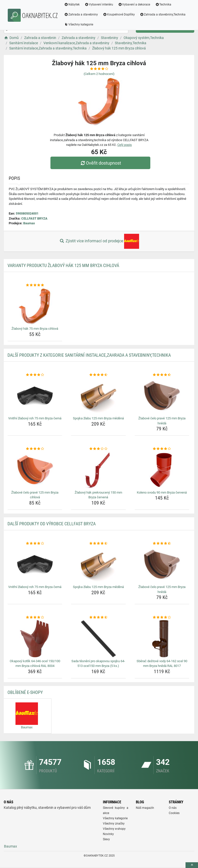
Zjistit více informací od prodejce (99, 241)
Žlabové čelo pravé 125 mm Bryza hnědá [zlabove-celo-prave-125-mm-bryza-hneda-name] (162, 421)
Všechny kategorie (79, 24)
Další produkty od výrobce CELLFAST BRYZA (52, 524)
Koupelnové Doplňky (119, 14)
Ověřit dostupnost (100, 163)
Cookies (174, 813)
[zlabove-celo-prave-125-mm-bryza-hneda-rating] (162, 375)
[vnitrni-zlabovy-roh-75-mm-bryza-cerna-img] (35, 396)
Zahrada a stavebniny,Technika (163, 14)
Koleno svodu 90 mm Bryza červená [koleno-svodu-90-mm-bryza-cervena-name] (162, 492)
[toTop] (192, 865)
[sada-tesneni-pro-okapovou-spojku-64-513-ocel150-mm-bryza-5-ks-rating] (98, 617)
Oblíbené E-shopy (25, 692)
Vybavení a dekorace (134, 4)
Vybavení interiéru (99, 4)
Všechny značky (114, 824)
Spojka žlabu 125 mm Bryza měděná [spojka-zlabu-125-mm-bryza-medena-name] (98, 418)
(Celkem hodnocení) (99, 74)
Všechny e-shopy (114, 829)
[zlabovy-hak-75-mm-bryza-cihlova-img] (35, 306)
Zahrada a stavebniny (81, 14)
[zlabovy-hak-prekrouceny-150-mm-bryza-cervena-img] (98, 470)
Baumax (29, 223)
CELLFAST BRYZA (34, 218)
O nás (173, 808)
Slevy (106, 839)
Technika (163, 4)
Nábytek (72, 4)
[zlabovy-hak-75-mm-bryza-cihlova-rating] (35, 285)
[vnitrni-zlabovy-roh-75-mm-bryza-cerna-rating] (35, 375)
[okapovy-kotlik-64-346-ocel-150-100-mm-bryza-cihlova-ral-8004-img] (35, 639)
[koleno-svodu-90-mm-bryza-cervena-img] (162, 470)
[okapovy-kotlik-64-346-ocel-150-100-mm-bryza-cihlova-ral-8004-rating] (35, 617)
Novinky (108, 834)
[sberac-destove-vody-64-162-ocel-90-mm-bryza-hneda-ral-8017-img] (162, 639)
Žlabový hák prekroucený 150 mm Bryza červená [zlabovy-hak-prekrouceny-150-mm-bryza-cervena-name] (98, 495)
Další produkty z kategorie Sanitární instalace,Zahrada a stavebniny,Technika (89, 355)
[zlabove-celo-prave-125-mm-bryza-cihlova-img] (35, 470)
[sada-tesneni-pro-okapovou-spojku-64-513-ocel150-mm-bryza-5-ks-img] (98, 639)
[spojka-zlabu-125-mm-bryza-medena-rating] (98, 375)
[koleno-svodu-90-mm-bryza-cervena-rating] (162, 449)
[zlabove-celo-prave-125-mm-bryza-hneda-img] (162, 396)
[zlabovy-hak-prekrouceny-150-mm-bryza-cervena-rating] (98, 449)
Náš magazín (145, 808)
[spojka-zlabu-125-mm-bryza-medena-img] (98, 396)
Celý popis (125, 145)
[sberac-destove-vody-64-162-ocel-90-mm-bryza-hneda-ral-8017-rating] (162, 617)
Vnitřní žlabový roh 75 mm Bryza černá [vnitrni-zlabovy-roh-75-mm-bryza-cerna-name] (35, 418)
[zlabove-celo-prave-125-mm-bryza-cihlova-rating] (35, 449)
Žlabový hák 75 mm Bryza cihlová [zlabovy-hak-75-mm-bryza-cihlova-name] (35, 329)
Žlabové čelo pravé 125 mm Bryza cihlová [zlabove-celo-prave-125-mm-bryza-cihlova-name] (35, 495)
